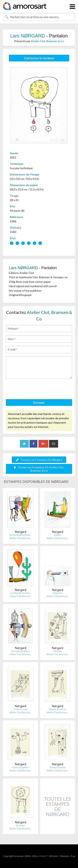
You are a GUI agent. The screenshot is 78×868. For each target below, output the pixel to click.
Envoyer (39, 402)
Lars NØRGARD (28, 36)
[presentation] (36, 389)
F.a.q (73, 856)
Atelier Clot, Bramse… (20, 538)
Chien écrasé (21, 709)
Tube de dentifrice (58, 709)
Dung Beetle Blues (20, 651)
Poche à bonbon (58, 767)
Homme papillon (21, 767)
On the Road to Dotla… (20, 535)
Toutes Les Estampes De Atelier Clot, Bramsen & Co (39, 469)
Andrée (58, 535)
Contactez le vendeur (39, 58)
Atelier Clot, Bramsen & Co (47, 41)
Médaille (58, 651)
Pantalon (20, 825)
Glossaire (65, 856)
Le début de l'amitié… (20, 593)
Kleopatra (58, 593)
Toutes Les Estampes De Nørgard (39, 460)
